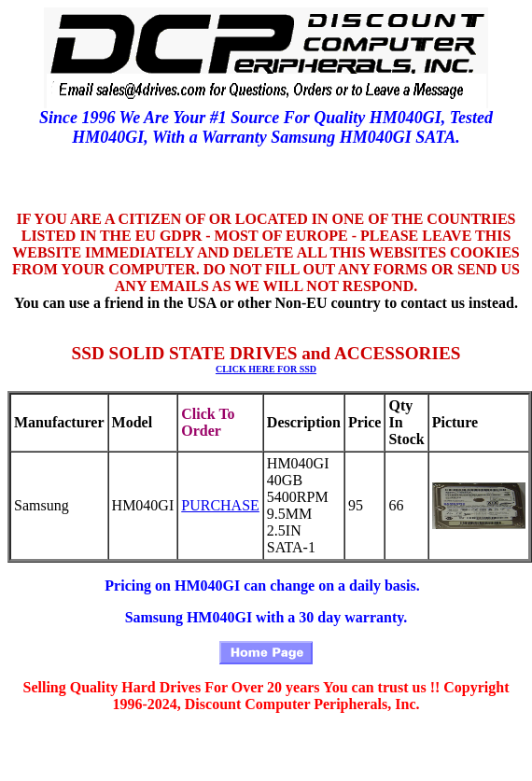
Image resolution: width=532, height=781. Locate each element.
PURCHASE (220, 505)
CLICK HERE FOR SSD (266, 369)
